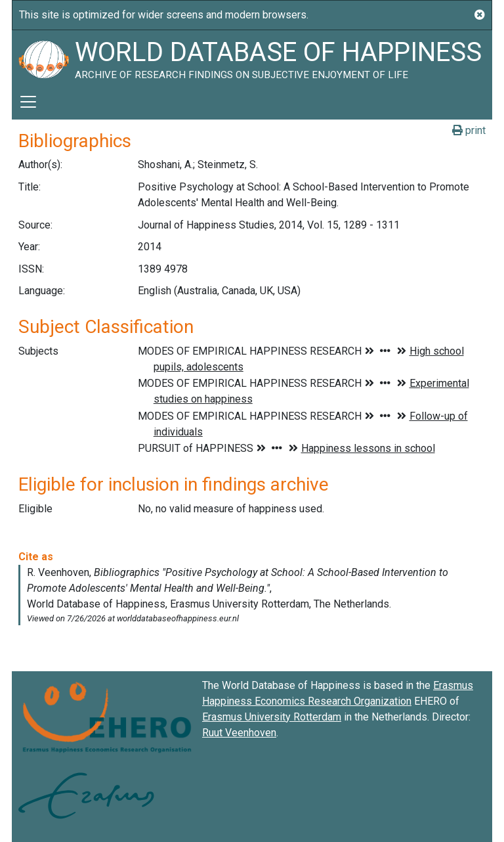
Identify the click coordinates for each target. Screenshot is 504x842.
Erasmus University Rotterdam (272, 717)
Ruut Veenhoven (239, 733)
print (469, 130)
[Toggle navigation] (28, 102)
